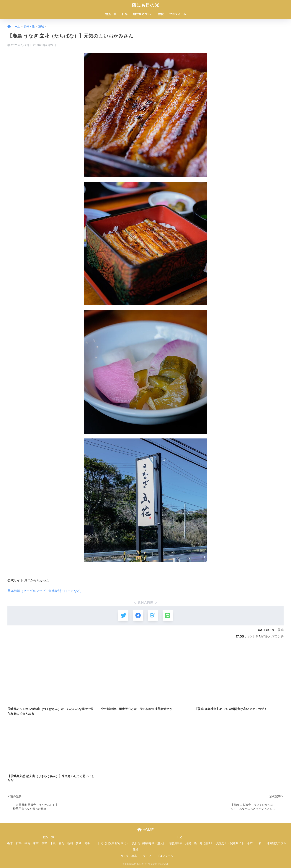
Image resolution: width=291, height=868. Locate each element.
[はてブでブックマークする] (153, 615)
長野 (44, 843)
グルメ (266, 636)
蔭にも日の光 (146, 5)
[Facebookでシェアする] (138, 615)
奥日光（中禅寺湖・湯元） (149, 843)
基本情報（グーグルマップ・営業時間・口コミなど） (45, 591)
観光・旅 (111, 14)
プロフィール (178, 14)
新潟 (70, 843)
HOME (146, 830)
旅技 (161, 14)
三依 (258, 843)
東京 (36, 843)
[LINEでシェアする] (168, 615)
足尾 (188, 843)
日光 (125, 14)
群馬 (19, 843)
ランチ (279, 636)
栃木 (10, 843)
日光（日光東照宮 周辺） (113, 843)
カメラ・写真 (129, 856)
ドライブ (145, 856)
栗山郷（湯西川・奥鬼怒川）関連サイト (219, 843)
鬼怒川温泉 (175, 843)
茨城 (281, 630)
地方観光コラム (143, 14)
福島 (27, 843)
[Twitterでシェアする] (123, 615)
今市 (250, 843)
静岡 (61, 843)
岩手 (87, 843)
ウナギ (254, 636)
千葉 (53, 843)
